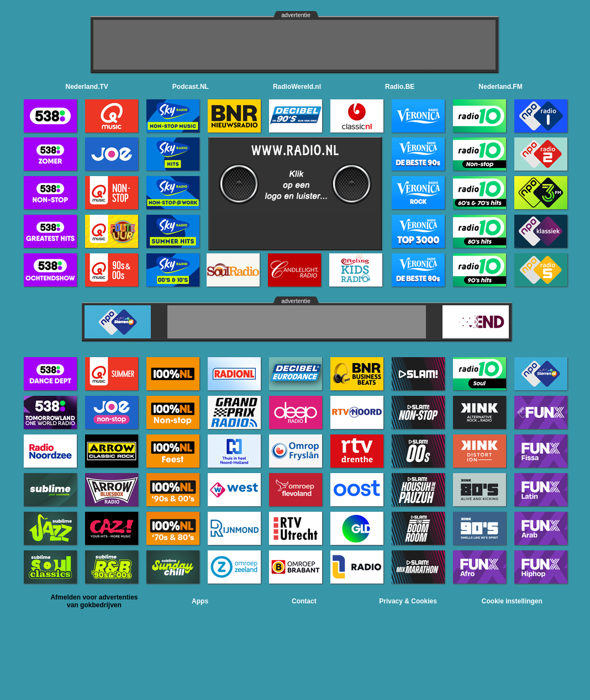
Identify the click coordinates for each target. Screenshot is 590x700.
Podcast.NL (191, 87)
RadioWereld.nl (297, 87)
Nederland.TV (87, 87)
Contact (304, 601)
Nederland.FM (500, 87)
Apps (200, 601)
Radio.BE (400, 87)
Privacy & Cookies (408, 601)
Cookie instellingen (512, 601)
